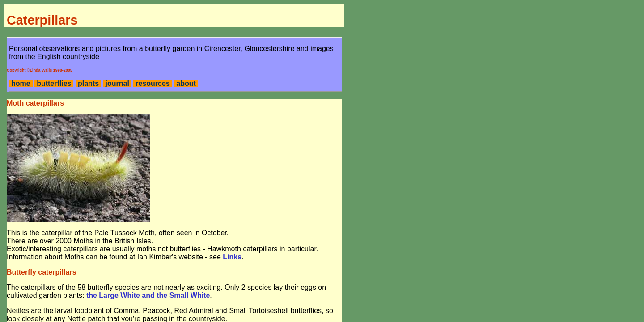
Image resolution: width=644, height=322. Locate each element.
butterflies (54, 83)
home (21, 83)
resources (153, 83)
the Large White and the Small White (148, 295)
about (186, 83)
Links (232, 257)
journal (117, 83)
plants (88, 83)
